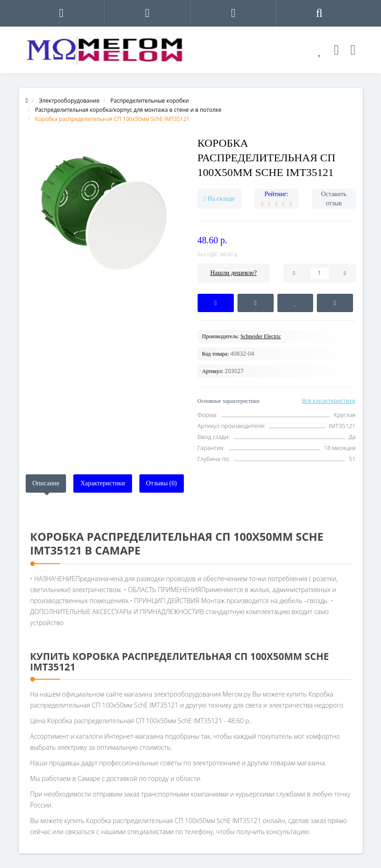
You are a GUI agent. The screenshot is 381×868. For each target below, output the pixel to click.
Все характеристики (329, 401)
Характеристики (102, 483)
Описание (46, 483)
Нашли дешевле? (234, 273)
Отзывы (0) (162, 483)
